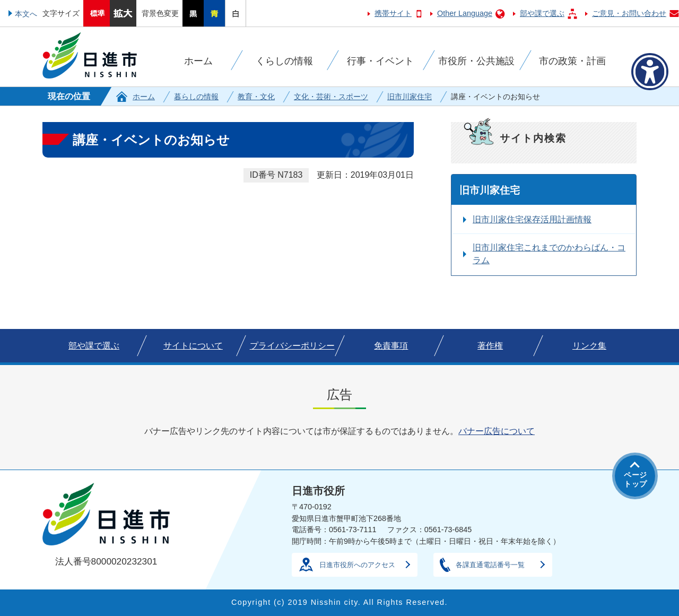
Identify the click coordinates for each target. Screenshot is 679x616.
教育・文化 (256, 97)
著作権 (490, 346)
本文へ (26, 14)
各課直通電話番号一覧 (490, 565)
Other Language (465, 13)
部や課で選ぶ (542, 13)
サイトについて (193, 346)
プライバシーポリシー (292, 346)
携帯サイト (393, 13)
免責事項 (391, 346)
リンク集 (589, 346)
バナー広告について (497, 431)
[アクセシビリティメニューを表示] (650, 72)
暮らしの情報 (196, 97)
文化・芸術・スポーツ (331, 97)
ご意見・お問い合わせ (629, 13)
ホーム (144, 97)
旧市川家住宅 (410, 97)
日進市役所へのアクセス (357, 565)
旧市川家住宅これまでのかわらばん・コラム (549, 254)
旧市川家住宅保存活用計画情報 (532, 219)
